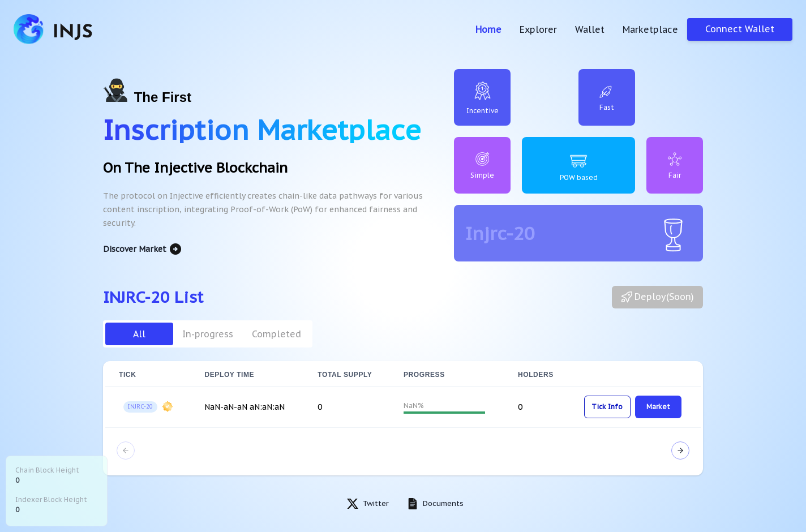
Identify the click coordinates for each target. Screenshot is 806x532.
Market (658, 407)
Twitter (376, 503)
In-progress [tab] (208, 334)
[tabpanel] (403, 418)
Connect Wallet (740, 29)
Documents (443, 503)
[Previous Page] (126, 451)
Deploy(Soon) (657, 297)
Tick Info (607, 407)
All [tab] (139, 334)
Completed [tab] (276, 334)
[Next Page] (680, 451)
